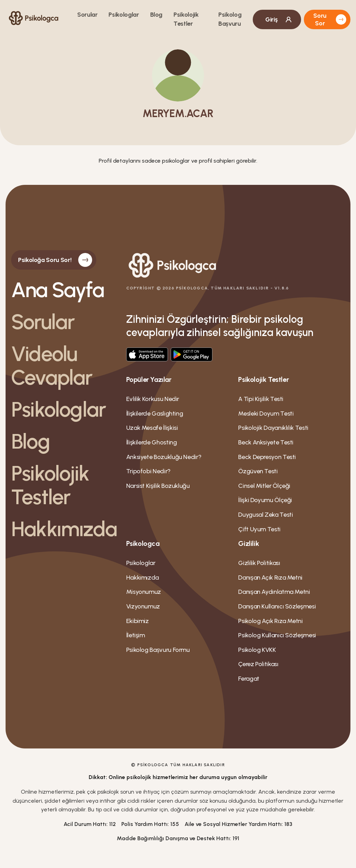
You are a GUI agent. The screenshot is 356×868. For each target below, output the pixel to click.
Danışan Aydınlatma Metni (274, 592)
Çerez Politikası (258, 664)
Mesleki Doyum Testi (266, 413)
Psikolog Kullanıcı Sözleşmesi (277, 635)
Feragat (249, 679)
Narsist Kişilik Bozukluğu (158, 486)
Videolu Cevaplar (52, 366)
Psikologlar (124, 15)
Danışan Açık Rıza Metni (270, 578)
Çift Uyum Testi (259, 529)
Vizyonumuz (143, 606)
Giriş (279, 19)
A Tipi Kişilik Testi (261, 399)
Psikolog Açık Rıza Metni (270, 621)
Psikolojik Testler (50, 485)
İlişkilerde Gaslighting (155, 413)
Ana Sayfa (58, 290)
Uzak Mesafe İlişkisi (152, 428)
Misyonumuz (144, 592)
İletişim (136, 635)
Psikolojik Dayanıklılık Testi (273, 428)
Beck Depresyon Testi (267, 457)
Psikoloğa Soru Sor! (55, 260)
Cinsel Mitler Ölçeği (264, 486)
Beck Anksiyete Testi (266, 442)
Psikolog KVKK (257, 650)
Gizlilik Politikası (259, 563)
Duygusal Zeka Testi (265, 515)
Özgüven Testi (258, 471)
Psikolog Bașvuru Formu (158, 650)
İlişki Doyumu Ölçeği (265, 500)
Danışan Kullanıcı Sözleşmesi (277, 606)
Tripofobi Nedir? (148, 471)
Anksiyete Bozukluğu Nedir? (164, 457)
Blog (156, 15)
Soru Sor (330, 19)
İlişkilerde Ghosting (152, 442)
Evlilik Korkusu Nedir (153, 399)
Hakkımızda (63, 529)
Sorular (87, 15)
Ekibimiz (137, 621)
